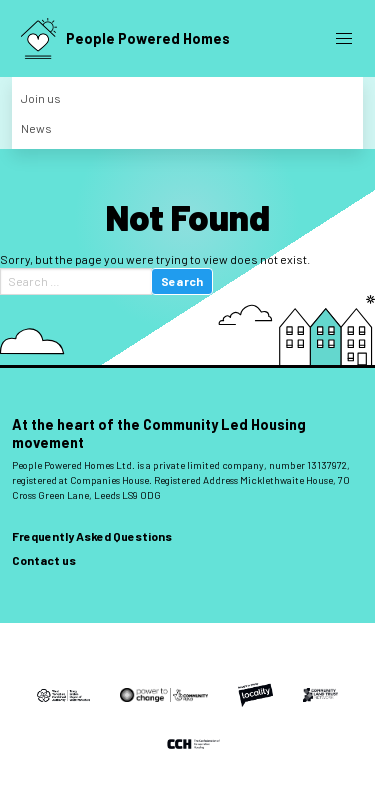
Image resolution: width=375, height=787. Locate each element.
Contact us (44, 560)
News (36, 128)
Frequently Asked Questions (92, 536)
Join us (41, 98)
